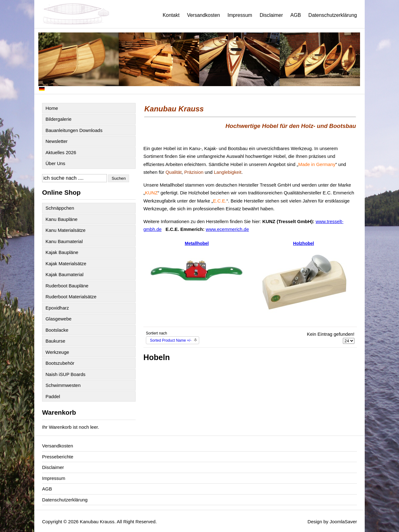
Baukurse (55, 341)
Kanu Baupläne (62, 219)
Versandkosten (204, 15)
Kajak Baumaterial (65, 274)
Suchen (119, 178)
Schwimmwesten (63, 385)
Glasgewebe (58, 319)
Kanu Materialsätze (65, 230)
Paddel (53, 396)
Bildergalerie (58, 119)
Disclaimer (271, 15)
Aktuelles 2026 (61, 152)
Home (52, 108)
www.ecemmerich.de (227, 229)
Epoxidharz (57, 308)
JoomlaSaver (343, 522)
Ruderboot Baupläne (67, 286)
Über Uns (55, 163)
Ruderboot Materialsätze (71, 297)
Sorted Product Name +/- (171, 340)
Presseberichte (58, 457)
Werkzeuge (57, 352)
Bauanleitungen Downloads (74, 130)
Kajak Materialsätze (66, 264)
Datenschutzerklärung (333, 15)
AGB (296, 15)
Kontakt (171, 15)
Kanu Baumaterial (64, 241)
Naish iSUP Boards (65, 374)
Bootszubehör (60, 363)
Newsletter (57, 141)
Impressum (240, 15)
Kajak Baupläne (62, 252)
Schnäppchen (60, 208)
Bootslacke (57, 330)
